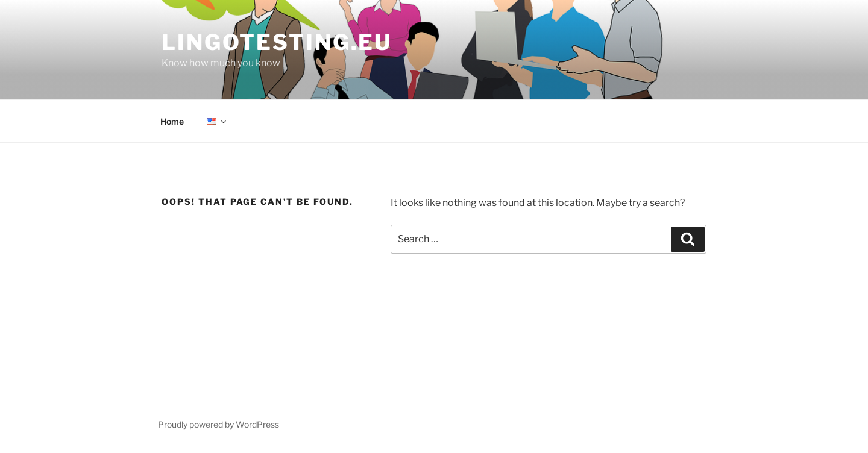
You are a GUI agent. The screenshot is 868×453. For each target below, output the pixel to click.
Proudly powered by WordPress (219, 424)
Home (172, 121)
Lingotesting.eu (277, 42)
